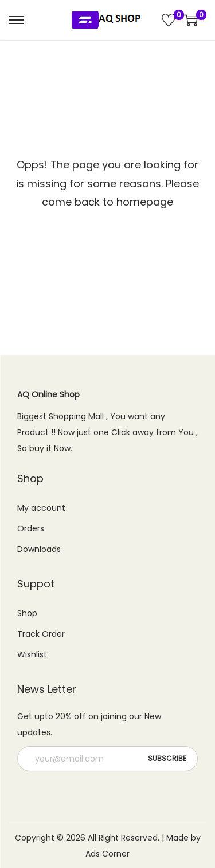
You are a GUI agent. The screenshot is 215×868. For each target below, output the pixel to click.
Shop (27, 613)
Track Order (41, 634)
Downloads (39, 549)
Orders (31, 528)
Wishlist (32, 654)
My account (41, 508)
